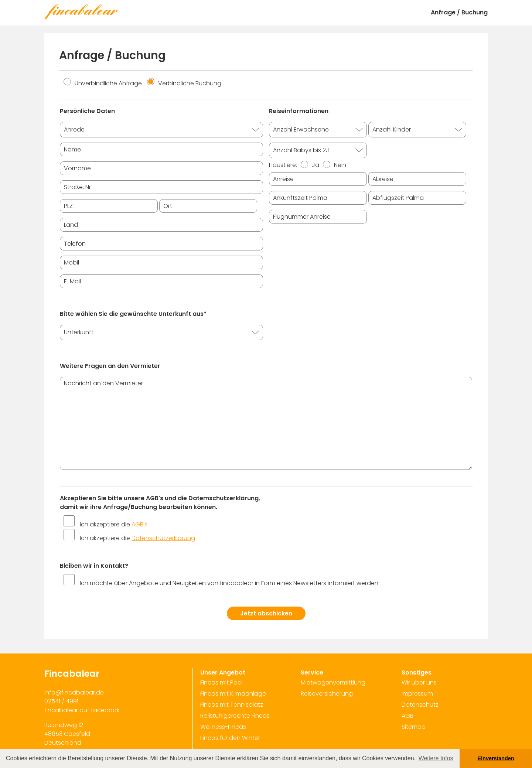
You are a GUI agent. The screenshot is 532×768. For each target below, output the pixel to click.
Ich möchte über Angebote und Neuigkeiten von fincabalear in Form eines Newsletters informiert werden (229, 583)
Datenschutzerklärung (163, 538)
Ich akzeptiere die (114, 524)
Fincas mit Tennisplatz (232, 705)
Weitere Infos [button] (436, 758)
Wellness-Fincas (223, 727)
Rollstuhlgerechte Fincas (235, 716)
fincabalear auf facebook (82, 710)
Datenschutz (420, 705)
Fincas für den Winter (230, 738)
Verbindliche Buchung (184, 83)
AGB (407, 716)
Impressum (417, 694)
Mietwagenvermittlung (333, 682)
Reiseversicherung (327, 694)
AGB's (139, 524)
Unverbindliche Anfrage (103, 83)
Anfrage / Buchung (459, 12)
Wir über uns (419, 682)
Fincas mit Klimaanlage (233, 694)
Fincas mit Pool (221, 682)
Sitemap (414, 727)
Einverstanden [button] (496, 758)
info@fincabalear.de (74, 692)
